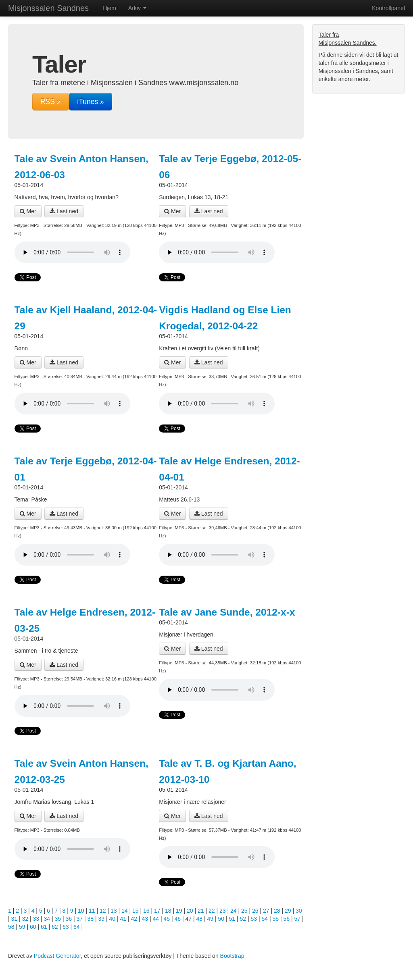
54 (265, 919)
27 (266, 911)
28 (277, 911)
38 (91, 919)
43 (145, 919)
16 (146, 911)
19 (179, 911)
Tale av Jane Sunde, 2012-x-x (227, 612)
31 (15, 919)
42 (134, 919)
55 (276, 919)
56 (287, 919)
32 (25, 919)
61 (44, 927)
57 (298, 919)
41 (123, 919)
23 (223, 911)
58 (11, 927)
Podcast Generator (57, 956)
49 (211, 919)
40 (113, 919)
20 (190, 911)
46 (178, 919)
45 (167, 919)
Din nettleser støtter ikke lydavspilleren (72, 252)
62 (55, 927)
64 (77, 927)
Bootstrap (232, 956)
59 (22, 927)
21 (201, 911)
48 (200, 919)
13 (114, 911)
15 (136, 911)
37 (80, 919)
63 (66, 927)
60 (33, 927)
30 (299, 911)
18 (168, 911)
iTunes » (90, 102)
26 (255, 911)
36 (69, 919)
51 (232, 919)
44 (156, 919)
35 (58, 919)
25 (244, 911)
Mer (28, 211)
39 (102, 919)
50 (221, 919)
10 (81, 911)
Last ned (64, 211)
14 (125, 911)
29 (288, 911)
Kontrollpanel (388, 8)
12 (103, 911)
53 (254, 919)
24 (234, 911)
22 (212, 911)
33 (36, 919)
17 (157, 911)
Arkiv (137, 8)
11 (92, 911)
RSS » (51, 102)
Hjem (110, 8)
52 (243, 919)
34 (47, 919)
